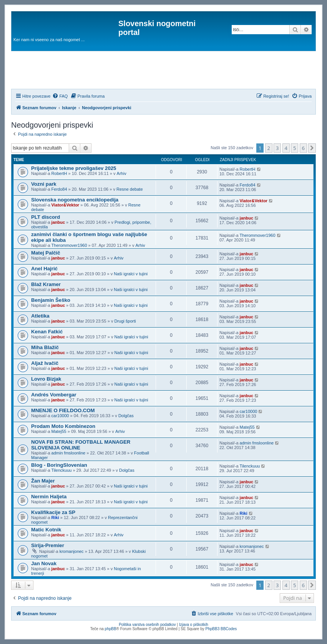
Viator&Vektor (66, 205)
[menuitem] (60, 96)
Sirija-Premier (48, 545)
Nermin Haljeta (49, 497)
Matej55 (59, 431)
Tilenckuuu (62, 470)
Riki (55, 518)
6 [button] (303, 148)
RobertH (59, 173)
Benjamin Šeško (51, 300)
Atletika (40, 316)
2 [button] (269, 148)
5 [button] (295, 148)
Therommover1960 (69, 245)
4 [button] (286, 148)
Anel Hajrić (44, 269)
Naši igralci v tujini (131, 274)
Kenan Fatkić (47, 332)
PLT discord (46, 217)
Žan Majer (43, 481)
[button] (312, 148)
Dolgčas (126, 416)
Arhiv (122, 173)
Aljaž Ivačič (45, 363)
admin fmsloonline (69, 453)
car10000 (60, 416)
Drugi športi (125, 321)
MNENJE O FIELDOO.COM (63, 410)
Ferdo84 (59, 189)
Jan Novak (44, 563)
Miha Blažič (45, 347)
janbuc (58, 222)
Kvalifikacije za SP (53, 512)
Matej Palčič (46, 253)
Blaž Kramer (46, 284)
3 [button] (277, 148)
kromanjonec (72, 551)
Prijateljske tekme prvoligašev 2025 (74, 168)
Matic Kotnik (46, 530)
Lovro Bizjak (46, 379)
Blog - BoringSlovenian (59, 465)
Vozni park (44, 184)
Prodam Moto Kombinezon (63, 426)
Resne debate (130, 189)
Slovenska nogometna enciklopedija (75, 200)
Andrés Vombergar (54, 395)
